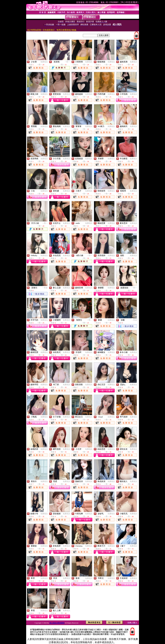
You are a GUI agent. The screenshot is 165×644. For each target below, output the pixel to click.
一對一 (67, 62)
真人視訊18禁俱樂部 (57, 623)
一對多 (45, 288)
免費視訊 (44, 62)
